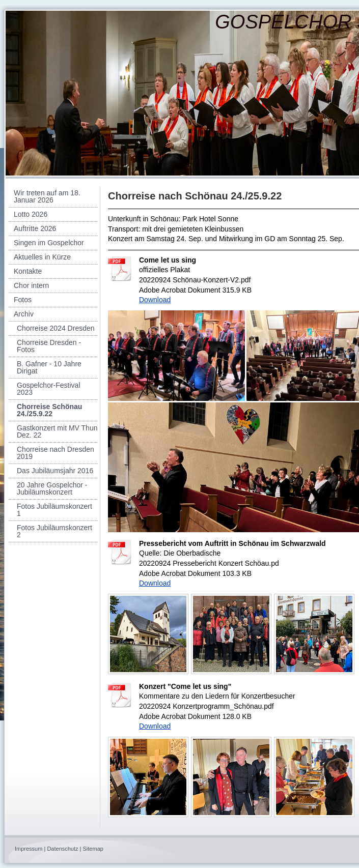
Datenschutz (62, 849)
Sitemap (93, 849)
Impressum (29, 849)
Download (155, 300)
